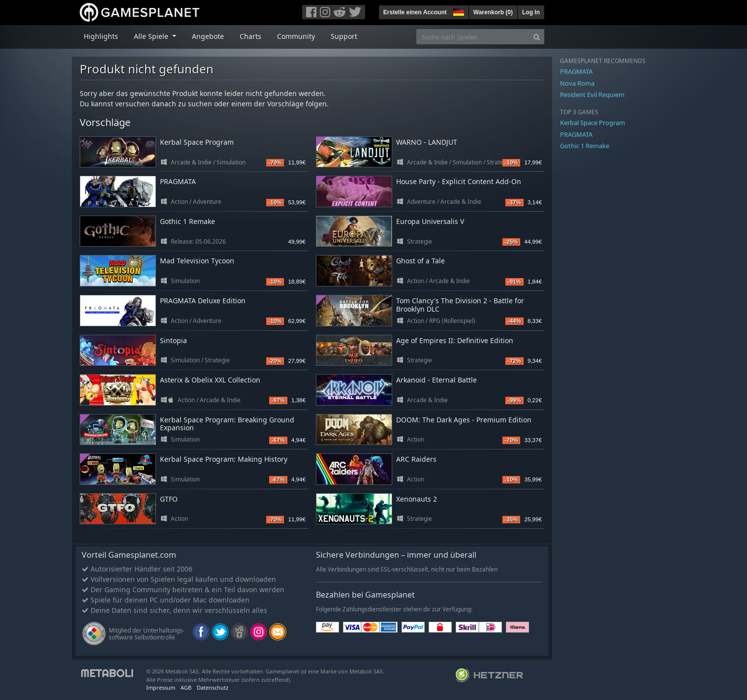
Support (344, 36)
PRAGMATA (178, 181)
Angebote (208, 36)
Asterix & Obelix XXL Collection (210, 380)
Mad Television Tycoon (197, 261)
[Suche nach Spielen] (473, 37)
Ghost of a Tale (420, 261)
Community (296, 36)
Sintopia (173, 340)
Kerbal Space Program (197, 142)
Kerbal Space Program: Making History (224, 459)
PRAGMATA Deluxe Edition (203, 301)
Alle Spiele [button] (152, 36)
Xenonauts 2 (417, 499)
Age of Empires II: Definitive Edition (455, 340)
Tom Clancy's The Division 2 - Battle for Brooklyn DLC (460, 305)
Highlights (101, 36)
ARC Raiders (416, 459)
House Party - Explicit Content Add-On (459, 181)
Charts (250, 36)
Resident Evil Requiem (592, 95)
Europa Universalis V (430, 221)
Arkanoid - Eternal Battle (436, 380)
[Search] (537, 37)
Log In (531, 12)
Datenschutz (213, 687)
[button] (458, 11)
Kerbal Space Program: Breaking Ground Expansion (227, 424)
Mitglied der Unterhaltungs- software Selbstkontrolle (147, 634)
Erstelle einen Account (415, 12)
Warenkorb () (493, 12)
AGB (186, 687)
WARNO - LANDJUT (427, 142)
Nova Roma (577, 83)
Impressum (161, 687)
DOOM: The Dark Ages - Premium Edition (464, 420)
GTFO (169, 499)
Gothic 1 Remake (187, 221)
